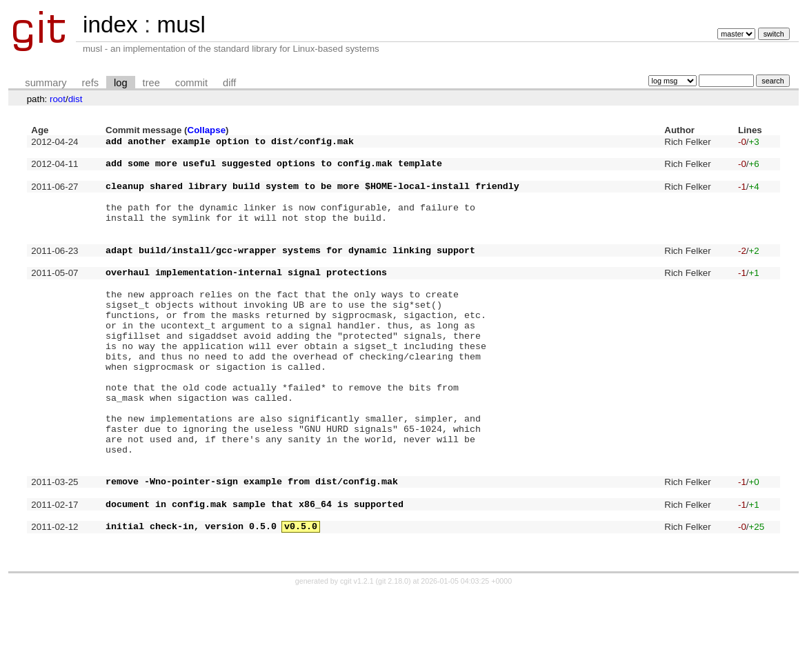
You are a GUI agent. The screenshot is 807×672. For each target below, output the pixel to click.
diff (229, 83)
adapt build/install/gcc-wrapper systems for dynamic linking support (290, 273)
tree (151, 83)
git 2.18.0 (393, 660)
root (58, 99)
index (110, 24)
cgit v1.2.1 (357, 660)
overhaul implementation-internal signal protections (246, 299)
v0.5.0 (301, 602)
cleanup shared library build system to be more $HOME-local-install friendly (312, 196)
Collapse (207, 130)
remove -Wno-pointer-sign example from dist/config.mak (252, 549)
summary (46, 83)
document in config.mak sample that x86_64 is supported (255, 576)
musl (181, 24)
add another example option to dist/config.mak (230, 143)
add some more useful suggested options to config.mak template (274, 169)
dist (76, 99)
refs (90, 83)
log (121, 83)
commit (191, 83)
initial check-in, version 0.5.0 (191, 602)
